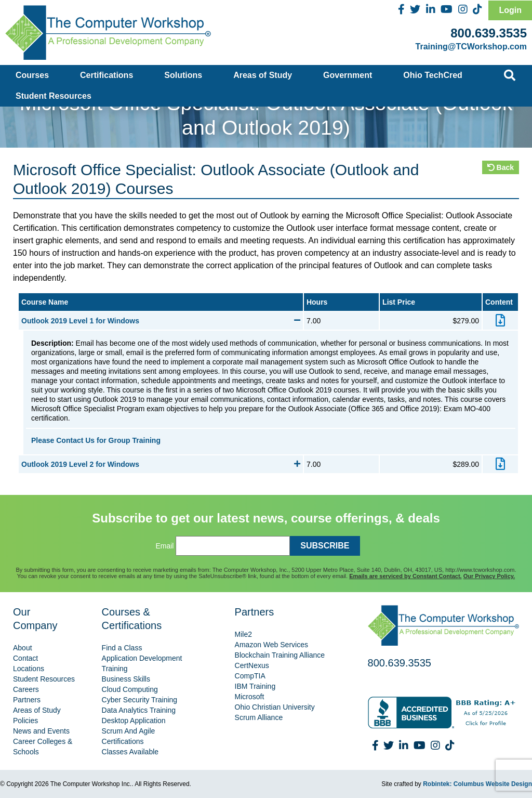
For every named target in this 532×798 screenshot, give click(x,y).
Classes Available (130, 752)
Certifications (107, 75)
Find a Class (122, 648)
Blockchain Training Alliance (280, 655)
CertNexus (252, 665)
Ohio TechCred (433, 75)
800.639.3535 (489, 33)
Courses (32, 75)
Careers (26, 689)
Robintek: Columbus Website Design (477, 784)
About (23, 648)
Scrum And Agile (129, 731)
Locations (29, 669)
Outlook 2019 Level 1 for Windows (161, 321)
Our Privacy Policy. (489, 576)
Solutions (183, 75)
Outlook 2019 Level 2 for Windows (161, 464)
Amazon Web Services (271, 645)
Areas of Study (263, 75)
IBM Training (255, 686)
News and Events (41, 731)
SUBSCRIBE (325, 546)
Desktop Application (134, 721)
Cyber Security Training (140, 700)
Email (164, 546)
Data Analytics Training (139, 710)
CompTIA (250, 676)
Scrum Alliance (259, 717)
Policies (25, 721)
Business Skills (126, 679)
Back (501, 167)
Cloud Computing (130, 689)
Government (348, 75)
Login (510, 10)
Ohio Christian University (275, 707)
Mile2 (243, 634)
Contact (25, 658)
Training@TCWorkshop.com (471, 47)
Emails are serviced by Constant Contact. (405, 576)
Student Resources (54, 96)
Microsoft (250, 697)
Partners (27, 700)
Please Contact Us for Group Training (96, 440)
